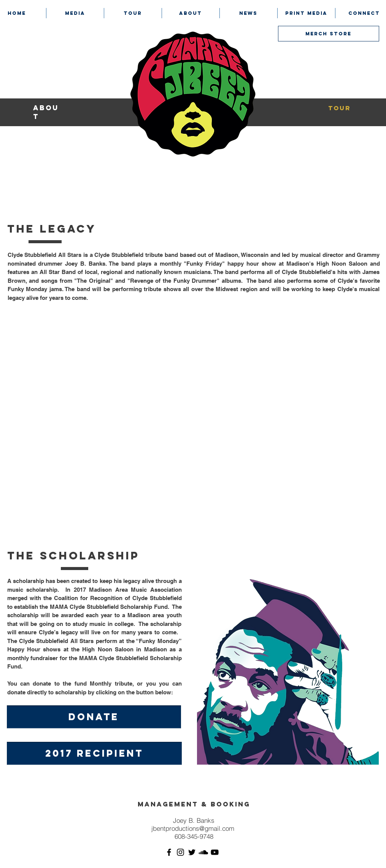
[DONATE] (94, 717)
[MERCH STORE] (329, 34)
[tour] (340, 108)
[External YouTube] (193, 418)
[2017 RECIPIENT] (94, 753)
